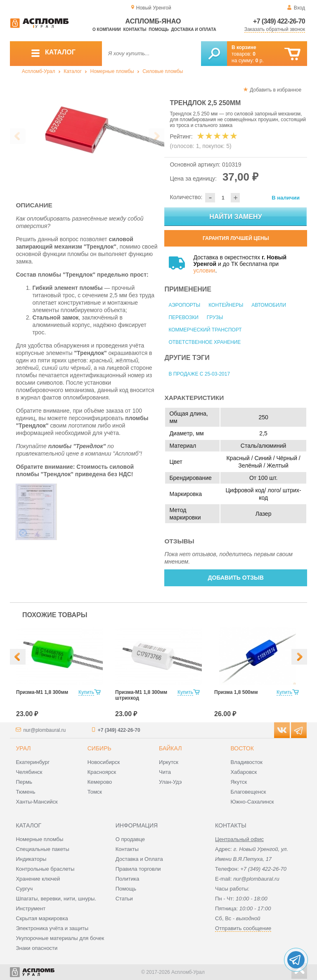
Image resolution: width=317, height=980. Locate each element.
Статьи (124, 899)
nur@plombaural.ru (44, 730)
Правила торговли (138, 869)
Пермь (24, 782)
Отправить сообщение (243, 928)
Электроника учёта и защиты (52, 928)
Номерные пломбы (112, 71)
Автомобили (269, 305)
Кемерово (100, 782)
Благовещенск (248, 792)
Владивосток (246, 762)
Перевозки (183, 317)
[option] (87, 136)
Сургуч (24, 889)
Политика (128, 879)
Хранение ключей (38, 879)
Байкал (170, 748)
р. (260, 61)
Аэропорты (184, 305)
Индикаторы (31, 859)
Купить (86, 692)
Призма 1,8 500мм (236, 692)
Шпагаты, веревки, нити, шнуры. (56, 899)
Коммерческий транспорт (205, 330)
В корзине (244, 47)
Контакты (135, 29)
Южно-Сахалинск (252, 802)
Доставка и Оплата (139, 859)
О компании (107, 29)
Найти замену (235, 217)
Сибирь (99, 748)
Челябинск (29, 772)
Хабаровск (244, 772)
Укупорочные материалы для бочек (60, 938)
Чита (165, 772)
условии (204, 270)
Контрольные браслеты (45, 869)
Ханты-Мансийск (37, 802)
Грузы (215, 317)
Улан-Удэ (170, 782)
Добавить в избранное (276, 90)
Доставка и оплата (193, 29)
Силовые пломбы (163, 71)
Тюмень (25, 792)
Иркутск (169, 762)
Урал (23, 748)
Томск (95, 792)
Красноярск (102, 772)
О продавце (130, 839)
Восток (242, 748)
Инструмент (31, 908)
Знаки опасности (37, 948)
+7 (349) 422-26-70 (279, 21)
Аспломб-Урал (39, 71)
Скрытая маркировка (42, 918)
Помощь (158, 29)
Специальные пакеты (43, 849)
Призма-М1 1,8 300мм (42, 692)
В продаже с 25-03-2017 (199, 374)
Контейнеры (226, 305)
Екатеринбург (33, 762)
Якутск (239, 782)
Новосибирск (104, 762)
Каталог (73, 71)
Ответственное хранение (205, 342)
